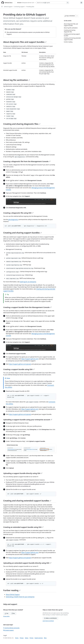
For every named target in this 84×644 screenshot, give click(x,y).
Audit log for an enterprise (28, 282)
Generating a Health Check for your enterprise (20, 597)
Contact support (8, 630)
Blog (45, 638)
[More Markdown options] (77, 16)
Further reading (12, 590)
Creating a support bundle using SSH (19, 369)
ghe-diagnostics (13, 220)
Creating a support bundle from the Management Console (27, 307)
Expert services (39, 638)
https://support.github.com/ (30, 359)
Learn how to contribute (48, 621)
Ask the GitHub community (11, 628)
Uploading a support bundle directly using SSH (23, 473)
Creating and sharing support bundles (22, 233)
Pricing (31, 638)
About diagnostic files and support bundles (25, 42)
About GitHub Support (13, 594)
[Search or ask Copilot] (53, 3)
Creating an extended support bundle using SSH (23, 527)
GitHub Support (8, 7)
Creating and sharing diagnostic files (22, 124)
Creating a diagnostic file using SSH (18, 213)
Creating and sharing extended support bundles (27, 501)
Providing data (30, 7)
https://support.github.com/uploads (20, 364)
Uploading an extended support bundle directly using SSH (27, 563)
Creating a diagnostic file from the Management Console (27, 161)
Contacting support (19, 7)
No (13, 613)
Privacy (22, 638)
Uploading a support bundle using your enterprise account (28, 420)
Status (27, 638)
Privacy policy (6, 616)
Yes (7, 613)
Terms (17, 638)
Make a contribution (50, 618)
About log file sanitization (17, 80)
